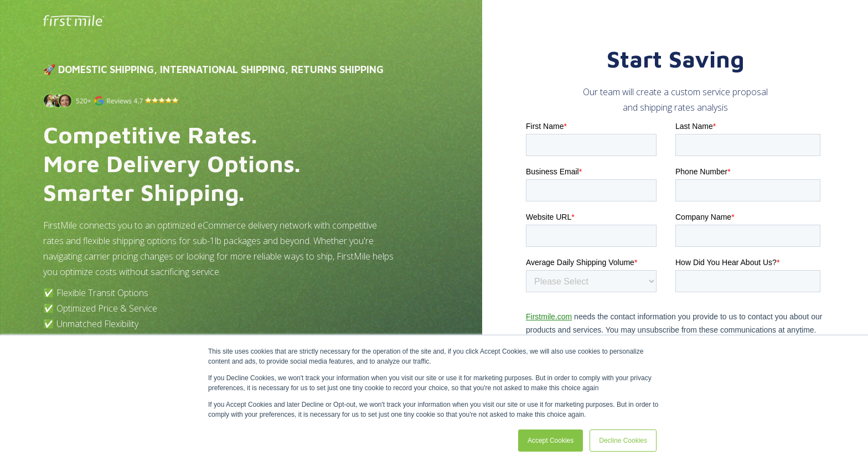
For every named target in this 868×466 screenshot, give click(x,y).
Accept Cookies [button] (551, 441)
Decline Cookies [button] (623, 441)
